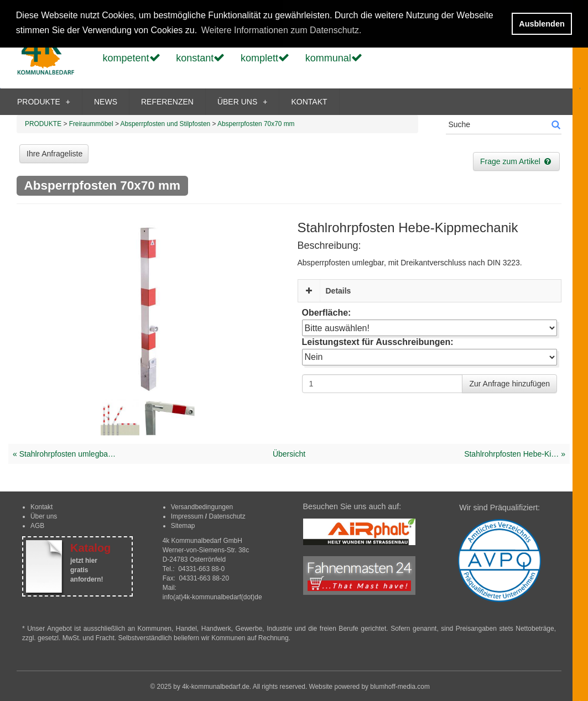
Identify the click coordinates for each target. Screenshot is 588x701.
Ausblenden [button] (542, 24)
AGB (37, 526)
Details (339, 291)
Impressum (187, 516)
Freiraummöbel (91, 124)
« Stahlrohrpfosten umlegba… (64, 454)
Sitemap (183, 526)
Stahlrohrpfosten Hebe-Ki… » (515, 454)
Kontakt (41, 507)
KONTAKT (309, 102)
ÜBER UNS (243, 102)
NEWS (106, 102)
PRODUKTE (44, 102)
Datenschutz (227, 516)
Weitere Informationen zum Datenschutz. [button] (282, 30)
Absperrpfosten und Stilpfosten (166, 124)
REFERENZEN (167, 102)
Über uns (44, 516)
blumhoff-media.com (400, 687)
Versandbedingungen (202, 507)
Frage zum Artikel (516, 161)
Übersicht (289, 454)
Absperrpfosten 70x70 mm (256, 124)
